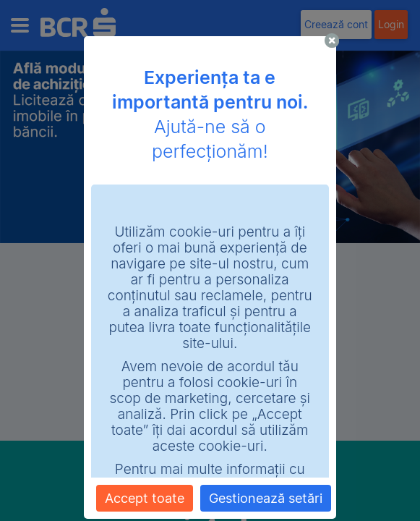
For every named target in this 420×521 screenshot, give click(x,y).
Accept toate (145, 498)
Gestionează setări (266, 498)
